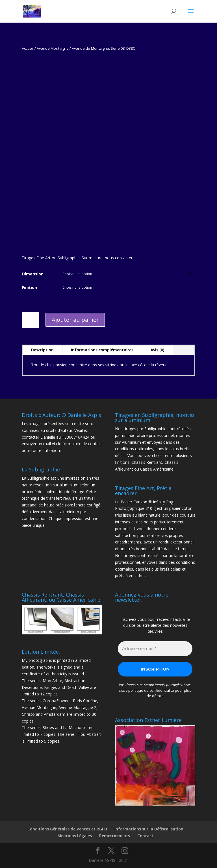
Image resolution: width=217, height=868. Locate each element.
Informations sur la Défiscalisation (149, 829)
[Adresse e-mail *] (155, 649)
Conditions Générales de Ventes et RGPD (67, 829)
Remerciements (115, 836)
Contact (145, 836)
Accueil (28, 48)
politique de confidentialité (151, 690)
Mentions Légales (75, 836)
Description (42, 350)
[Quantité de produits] (30, 320)
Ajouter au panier (75, 320)
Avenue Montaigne (53, 48)
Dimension (33, 274)
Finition (30, 287)
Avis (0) (157, 350)
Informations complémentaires (102, 350)
